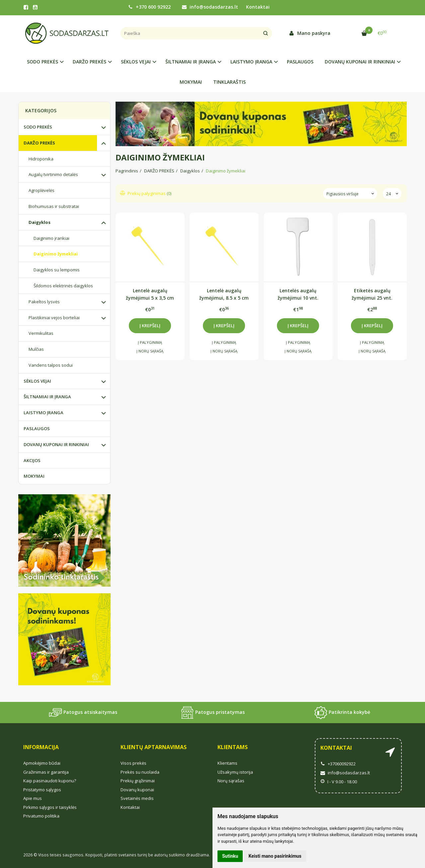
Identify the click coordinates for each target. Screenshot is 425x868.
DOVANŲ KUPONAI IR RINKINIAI (56, 444)
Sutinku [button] (230, 856)
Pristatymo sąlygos (42, 790)
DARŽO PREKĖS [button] (89, 62)
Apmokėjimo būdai (42, 763)
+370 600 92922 (149, 7)
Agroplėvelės (42, 190)
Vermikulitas (41, 333)
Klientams (233, 747)
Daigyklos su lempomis (57, 270)
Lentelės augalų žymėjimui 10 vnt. (298, 294)
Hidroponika (41, 159)
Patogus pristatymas (213, 713)
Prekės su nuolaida (140, 772)
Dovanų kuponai (137, 790)
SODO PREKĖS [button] (42, 62)
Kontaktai (258, 7)
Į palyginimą (150, 342)
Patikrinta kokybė (342, 713)
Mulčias (36, 349)
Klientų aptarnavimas (154, 747)
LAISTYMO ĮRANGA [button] (251, 62)
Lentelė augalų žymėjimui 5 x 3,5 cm (150, 294)
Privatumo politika (41, 816)
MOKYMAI (191, 82)
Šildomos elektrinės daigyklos (63, 286)
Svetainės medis (137, 798)
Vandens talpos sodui (51, 365)
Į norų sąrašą (150, 351)
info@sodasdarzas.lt (210, 7)
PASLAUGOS (300, 62)
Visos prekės (133, 763)
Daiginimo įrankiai (51, 238)
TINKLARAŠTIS (229, 82)
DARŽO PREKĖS (39, 143)
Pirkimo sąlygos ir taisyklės (50, 807)
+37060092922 (338, 764)
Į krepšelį (150, 326)
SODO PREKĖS (38, 127)
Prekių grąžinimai (138, 781)
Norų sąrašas (231, 781)
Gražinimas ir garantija (46, 772)
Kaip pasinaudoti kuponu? (50, 781)
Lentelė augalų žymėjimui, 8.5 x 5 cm (224, 294)
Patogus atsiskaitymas (83, 713)
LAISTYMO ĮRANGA (43, 413)
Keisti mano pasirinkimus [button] (275, 856)
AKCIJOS (32, 460)
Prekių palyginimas (146, 193)
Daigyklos (40, 222)
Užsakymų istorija (235, 772)
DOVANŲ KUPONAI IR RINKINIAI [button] (360, 62)
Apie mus (33, 798)
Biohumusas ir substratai (54, 206)
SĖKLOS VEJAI (37, 381)
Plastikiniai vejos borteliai (54, 318)
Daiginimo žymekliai (56, 254)
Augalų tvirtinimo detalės (53, 174)
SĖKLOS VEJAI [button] (136, 62)
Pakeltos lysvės (44, 302)
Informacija (41, 747)
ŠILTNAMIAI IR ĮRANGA (47, 397)
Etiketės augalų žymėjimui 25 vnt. (372, 294)
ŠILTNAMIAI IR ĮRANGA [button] (191, 62)
